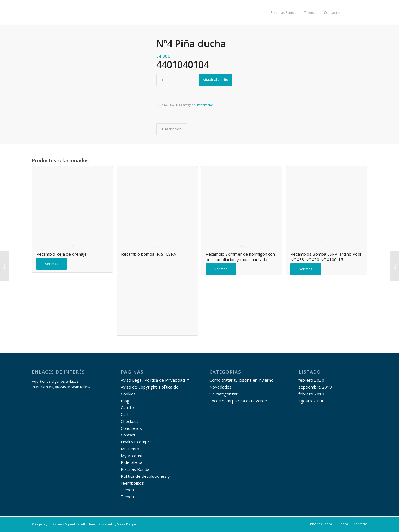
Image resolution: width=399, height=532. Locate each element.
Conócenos (131, 428)
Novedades (221, 387)
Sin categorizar (224, 394)
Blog (125, 401)
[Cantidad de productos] (162, 80)
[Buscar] (348, 12)
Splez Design (127, 524)
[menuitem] (284, 12)
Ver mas (52, 264)
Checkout (130, 421)
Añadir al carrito (216, 80)
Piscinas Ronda (135, 469)
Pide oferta (132, 462)
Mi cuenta (130, 449)
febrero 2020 (311, 380)
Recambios (205, 105)
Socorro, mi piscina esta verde (238, 401)
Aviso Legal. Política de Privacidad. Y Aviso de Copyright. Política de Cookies (155, 387)
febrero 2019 (311, 394)
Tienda (127, 490)
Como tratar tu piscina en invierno (241, 380)
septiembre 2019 (315, 387)
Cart (125, 414)
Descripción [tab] (172, 129)
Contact (128, 435)
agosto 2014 (311, 401)
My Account (132, 456)
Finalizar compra (136, 442)
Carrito (127, 407)
